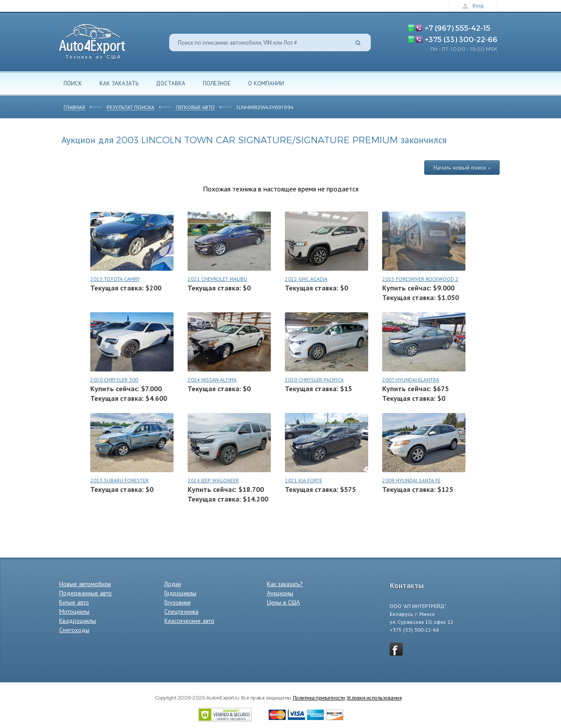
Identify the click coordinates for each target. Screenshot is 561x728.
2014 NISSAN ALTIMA (212, 380)
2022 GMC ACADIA (306, 279)
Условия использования (374, 697)
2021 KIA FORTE (304, 480)
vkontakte (396, 649)
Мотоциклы (74, 611)
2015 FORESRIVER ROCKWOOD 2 (420, 279)
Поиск (73, 83)
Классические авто (189, 621)
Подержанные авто (85, 593)
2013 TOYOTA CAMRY (115, 279)
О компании (266, 83)
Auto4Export (92, 39)
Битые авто (74, 602)
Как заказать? (285, 584)
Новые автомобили (85, 584)
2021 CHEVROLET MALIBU (217, 279)
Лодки (173, 584)
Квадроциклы (78, 621)
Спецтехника (181, 611)
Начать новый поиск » (462, 167)
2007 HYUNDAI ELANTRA (411, 380)
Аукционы (280, 593)
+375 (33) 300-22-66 (461, 39)
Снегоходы (74, 630)
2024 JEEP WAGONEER (213, 480)
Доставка (171, 83)
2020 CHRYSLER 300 (114, 380)
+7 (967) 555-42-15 (458, 28)
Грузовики (178, 602)
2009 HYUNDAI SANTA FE (411, 480)
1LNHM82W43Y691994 (265, 107)
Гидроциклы (180, 593)
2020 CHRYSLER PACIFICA (314, 380)
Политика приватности (319, 697)
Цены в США (283, 602)
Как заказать (119, 83)
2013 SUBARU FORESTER (119, 480)
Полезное (217, 83)
